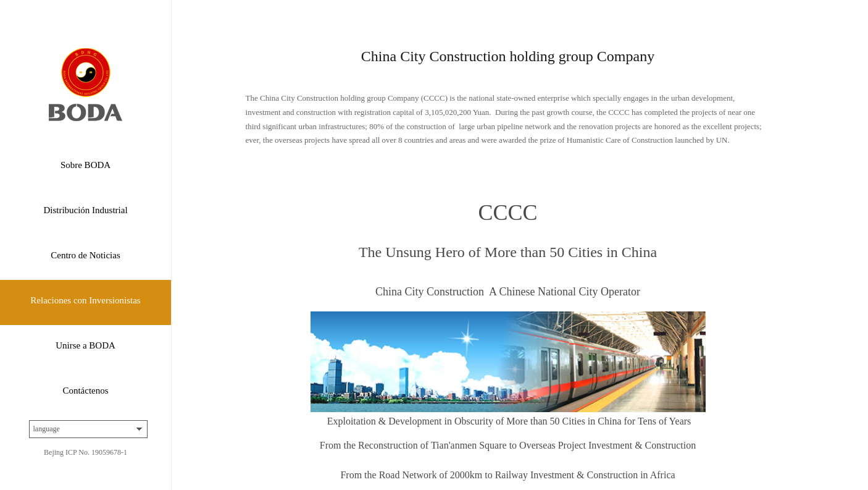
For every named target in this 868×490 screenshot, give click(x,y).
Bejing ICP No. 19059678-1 (86, 452)
